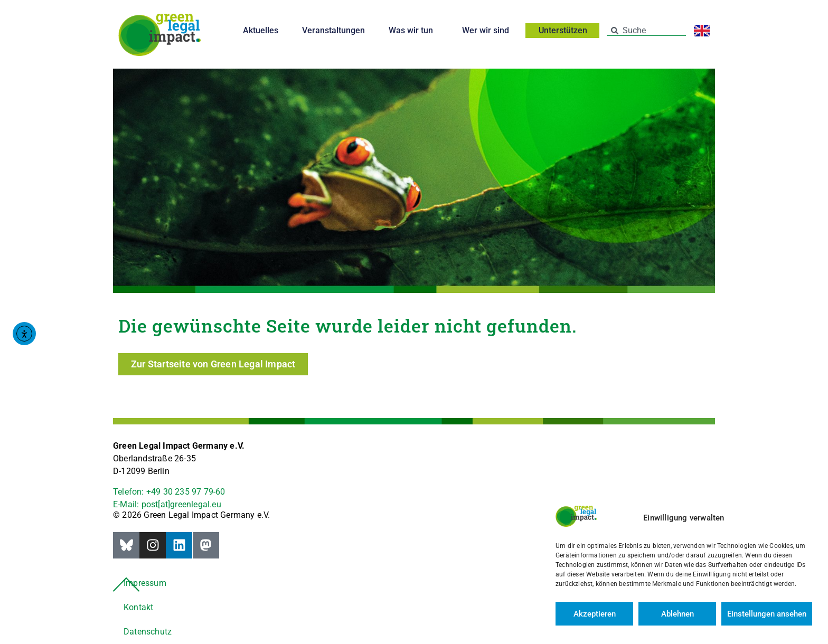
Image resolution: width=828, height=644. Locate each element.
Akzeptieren (595, 614)
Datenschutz (148, 632)
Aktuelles (261, 30)
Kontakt (138, 607)
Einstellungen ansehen (767, 614)
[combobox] (646, 31)
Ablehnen (678, 614)
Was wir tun (413, 31)
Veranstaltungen (333, 30)
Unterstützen (566, 31)
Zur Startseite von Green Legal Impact (213, 364)
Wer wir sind (488, 31)
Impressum (145, 583)
